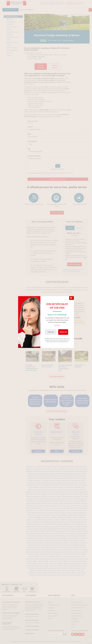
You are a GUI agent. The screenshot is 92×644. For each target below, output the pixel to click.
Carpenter (10, 19)
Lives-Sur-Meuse (44, 521)
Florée (71, 496)
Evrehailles (36, 493)
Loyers (38, 523)
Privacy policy (75, 618)
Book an (68, 40)
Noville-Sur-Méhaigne (59, 537)
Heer (67, 509)
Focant (42, 498)
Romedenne (61, 546)
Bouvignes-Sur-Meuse (40, 479)
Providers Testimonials (32, 629)
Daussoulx (39, 489)
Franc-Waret (41, 500)
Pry (62, 544)
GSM (29, 148)
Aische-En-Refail (50, 466)
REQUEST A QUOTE (73, 3)
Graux (60, 505)
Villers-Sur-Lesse (67, 567)
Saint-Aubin (82, 546)
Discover (38, 450)
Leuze (80, 519)
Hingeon (62, 512)
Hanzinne (66, 507)
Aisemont (60, 466)
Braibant (58, 479)
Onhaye (53, 539)
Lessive (69, 519)
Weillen (33, 574)
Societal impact (30, 632)
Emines (48, 491)
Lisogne (34, 521)
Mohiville (55, 530)
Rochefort (42, 546)
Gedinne (84, 500)
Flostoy (37, 498)
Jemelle (31, 516)
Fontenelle (49, 498)
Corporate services (12, 17)
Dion (64, 489)
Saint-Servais (83, 549)
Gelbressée (30, 502)
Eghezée (42, 491)
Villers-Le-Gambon (41, 567)
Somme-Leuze (61, 556)
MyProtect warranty (77, 612)
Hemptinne (74, 509)
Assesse (62, 468)
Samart (28, 551)
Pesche (34, 542)
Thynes (40, 562)
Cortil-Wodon (33, 486)
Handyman (10, 35)
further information (34, 156)
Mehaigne (52, 528)
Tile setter (10, 53)
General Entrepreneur (13, 32)
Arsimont (55, 468)
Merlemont (67, 528)
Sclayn (58, 553)
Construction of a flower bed (80, 365)
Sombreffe (51, 556)
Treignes (59, 562)
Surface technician (12, 50)
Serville (31, 556)
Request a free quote (58, 179)
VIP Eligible (43, 41)
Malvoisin (74, 523)
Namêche (39, 535)
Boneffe (67, 475)
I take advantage (74, 265)
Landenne (81, 516)
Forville (56, 498)
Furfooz (71, 500)
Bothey (42, 477)
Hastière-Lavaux (82, 507)
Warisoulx (61, 572)
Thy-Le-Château (32, 562)
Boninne (74, 475)
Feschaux (44, 496)
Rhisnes (83, 544)
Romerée (69, 546)
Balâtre (53, 470)
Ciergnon (29, 484)
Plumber (9, 45)
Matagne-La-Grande (74, 526)
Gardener (9, 29)
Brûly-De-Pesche (80, 479)
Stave (86, 558)
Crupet (61, 486)
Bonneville (81, 475)
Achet (35, 466)
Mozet (85, 532)
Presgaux (47, 544)
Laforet (75, 516)
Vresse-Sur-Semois (64, 569)
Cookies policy (75, 620)
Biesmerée (73, 472)
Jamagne (63, 514)
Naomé (58, 535)
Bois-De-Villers (52, 475)
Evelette (29, 493)
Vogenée (47, 569)
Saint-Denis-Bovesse (33, 549)
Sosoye (49, 558)
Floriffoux (30, 498)
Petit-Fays (66, 542)
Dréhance (29, 491)
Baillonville (45, 470)
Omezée (47, 539)
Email (29, 134)
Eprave (61, 491)
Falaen (50, 493)
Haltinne (78, 505)
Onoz (58, 539)
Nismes (83, 535)
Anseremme (37, 468)
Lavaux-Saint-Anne (39, 519)
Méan (46, 528)
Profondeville (56, 544)
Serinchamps (81, 553)
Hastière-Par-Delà (33, 509)
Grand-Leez (44, 505)
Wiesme (51, 574)
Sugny (35, 560)
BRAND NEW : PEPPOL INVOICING (52, 3)
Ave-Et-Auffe (83, 468)
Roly (54, 546)
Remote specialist (12, 48)
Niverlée (29, 537)
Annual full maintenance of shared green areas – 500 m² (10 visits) (32, 365)
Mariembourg (47, 526)
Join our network (53, 615)
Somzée (77, 556)
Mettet (38, 530)
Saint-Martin (74, 549)
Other (9, 55)
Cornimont (70, 484)
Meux (43, 530)
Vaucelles (72, 562)
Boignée (43, 475)
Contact (30, 126)
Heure (56, 512)
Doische (69, 489)
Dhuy (54, 489)
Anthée (44, 468)
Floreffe (77, 496)
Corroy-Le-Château (81, 484)
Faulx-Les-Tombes (81, 493)
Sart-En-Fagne (65, 551)
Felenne (29, 496)
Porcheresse (39, 544)
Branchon (65, 479)
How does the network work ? (79, 604)
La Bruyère (68, 516)
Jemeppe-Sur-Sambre (42, 516)
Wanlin (40, 572)
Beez (86, 470)
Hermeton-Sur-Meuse (46, 512)
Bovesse (52, 479)
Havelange (55, 509)
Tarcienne (53, 560)
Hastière (73, 507)
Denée (49, 489)
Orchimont (65, 539)
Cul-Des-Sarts (69, 486)
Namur (45, 535)
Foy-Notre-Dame (77, 498)
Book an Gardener (41, 66)
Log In (73, 626)
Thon (72, 560)
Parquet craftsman (12, 42)
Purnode (67, 544)
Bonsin (30, 477)
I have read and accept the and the (50, 173)
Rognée (49, 546)
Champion (67, 482)
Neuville (77, 535)
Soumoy (61, 558)
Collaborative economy (32, 613)
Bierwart (59, 472)
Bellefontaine (39, 472)
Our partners (51, 607)
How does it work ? (76, 601)
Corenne (62, 484)
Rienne (30, 546)
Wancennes (32, 572)
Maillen (54, 523)
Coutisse (49, 486)
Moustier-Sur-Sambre (67, 532)
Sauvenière (44, 553)
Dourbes (82, 489)
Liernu (85, 519)
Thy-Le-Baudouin (81, 560)
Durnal (36, 491)
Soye (71, 558)
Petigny (47, 542)
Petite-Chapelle (56, 542)
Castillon (39, 482)
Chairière (60, 482)
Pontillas (31, 544)
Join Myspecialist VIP (54, 604)
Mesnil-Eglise (76, 528)
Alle (65, 466)
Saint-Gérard (45, 549)
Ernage (80, 491)
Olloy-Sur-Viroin (37, 539)
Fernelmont (36, 496)
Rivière (36, 546)
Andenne (71, 466)
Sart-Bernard (45, 551)
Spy (82, 558)
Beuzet (53, 472)
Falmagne (62, 493)
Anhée (77, 466)
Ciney (35, 484)
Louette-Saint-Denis (73, 521)
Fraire (85, 498)
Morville (56, 532)
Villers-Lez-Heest (55, 567)
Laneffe (29, 519)
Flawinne (65, 496)
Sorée (83, 556)
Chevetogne (82, 482)
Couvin (55, 486)
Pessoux (41, 542)
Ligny (29, 521)
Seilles (66, 553)
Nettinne (70, 535)
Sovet (67, 558)
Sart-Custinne (54, 551)
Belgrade (31, 472)
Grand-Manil (53, 505)
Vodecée (33, 569)
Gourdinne (30, 505)
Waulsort (74, 572)
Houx (34, 514)
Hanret (41, 507)
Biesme (66, 472)
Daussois (31, 489)
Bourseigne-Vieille (71, 477)
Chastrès (74, 482)
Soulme (55, 558)
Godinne (70, 502)
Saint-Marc (65, 549)
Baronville (59, 470)
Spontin (77, 558)
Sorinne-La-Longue (32, 558)
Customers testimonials (32, 625)
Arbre (49, 468)
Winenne (65, 574)
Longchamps (54, 521)
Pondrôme (83, 542)
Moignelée (63, 530)
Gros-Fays (66, 505)
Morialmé (40, 532)
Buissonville (31, 482)
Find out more (57, 330)
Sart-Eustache (75, 551)
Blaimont (31, 475)
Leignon (63, 519)
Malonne (67, 523)
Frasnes (55, 500)
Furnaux (77, 500)
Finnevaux (52, 496)
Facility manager (11, 27)
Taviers (60, 560)
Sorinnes (43, 558)
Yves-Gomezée (74, 574)
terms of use (69, 173)
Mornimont (48, 532)
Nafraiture (31, 535)
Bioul (84, 472)
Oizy (30, 539)
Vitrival (83, 567)
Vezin (51, 565)
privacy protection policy (53, 173)
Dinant (59, 489)
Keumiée (60, 516)
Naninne (51, 535)
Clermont (41, 484)
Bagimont (29, 470)
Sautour (37, 553)
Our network (52, 609)
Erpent (85, 491)
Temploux (66, 560)
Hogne (68, 512)
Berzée (47, 472)
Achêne (29, 466)
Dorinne (76, 489)
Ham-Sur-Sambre (32, 507)
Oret (71, 539)
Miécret (48, 530)
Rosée (75, 546)
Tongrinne (52, 562)
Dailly (83, 486)
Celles (45, 482)
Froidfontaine (63, 500)
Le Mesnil (50, 519)
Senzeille (73, 553)
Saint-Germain (55, 549)
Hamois (85, 505)
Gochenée (63, 502)
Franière (48, 500)
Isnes (54, 514)
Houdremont (82, 512)
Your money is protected (32, 601)
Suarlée (29, 560)
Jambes (70, 514)
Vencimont (39, 565)
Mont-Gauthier (31, 532)
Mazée (37, 528)
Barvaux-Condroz (70, 470)
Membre (59, 528)
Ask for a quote (57, 212)
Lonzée (62, 521)
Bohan (38, 475)
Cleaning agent (11, 22)
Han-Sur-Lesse (49, 507)
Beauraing (80, 470)
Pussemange (75, 544)
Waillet (74, 569)
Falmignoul (70, 493)
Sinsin (45, 556)
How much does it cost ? (78, 607)
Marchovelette (36, 526)
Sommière (70, 556)
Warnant (68, 572)
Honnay (74, 512)
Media (50, 618)
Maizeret (60, 523)
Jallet (58, 514)
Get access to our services (57, 410)
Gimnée (56, 502)
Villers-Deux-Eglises (75, 565)
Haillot (72, 505)
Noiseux (36, 537)
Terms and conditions (77, 615)
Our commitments (76, 609)
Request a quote (53, 612)
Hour (30, 514)
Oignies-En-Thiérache (80, 537)
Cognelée (48, 484)
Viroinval (77, 567)
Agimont (40, 466)
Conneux (56, 484)
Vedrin (79, 562)
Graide (37, 505)
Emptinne (54, 491)
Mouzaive (79, 532)
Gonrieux (84, 502)
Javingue (82, 514)
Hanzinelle (58, 507)
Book (57, 450)
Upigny (66, 562)
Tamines (46, 560)
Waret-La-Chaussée (50, 572)
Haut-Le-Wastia (45, 509)
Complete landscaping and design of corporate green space (65, 365)
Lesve (75, 519)
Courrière (42, 486)
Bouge (48, 477)
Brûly (71, 479)
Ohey (70, 537)
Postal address (32, 141)
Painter (9, 40)
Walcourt (80, 569)
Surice (40, 560)
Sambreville (35, 551)
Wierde (45, 574)
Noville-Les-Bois (45, 537)
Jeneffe (54, 516)
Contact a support (55, 66)
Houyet (39, 514)
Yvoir (82, 574)
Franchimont (31, 500)
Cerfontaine (52, 482)
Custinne (77, 486)
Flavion (59, 496)
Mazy (42, 528)
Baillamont (37, 470)
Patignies (76, 539)
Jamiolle (76, 514)
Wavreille (82, 572)
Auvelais (75, 468)
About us (51, 601)
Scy (62, 553)
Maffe (48, 523)
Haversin (62, 509)
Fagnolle (44, 493)
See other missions (57, 376)
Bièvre (79, 472)
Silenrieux (38, 556)
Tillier (46, 562)
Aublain (68, 468)
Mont (85, 530)
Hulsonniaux (47, 514)
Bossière (36, 477)
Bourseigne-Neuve (57, 477)
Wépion (39, 574)
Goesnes (77, 502)
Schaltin (52, 553)
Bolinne (61, 475)
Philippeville (74, 542)
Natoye (63, 535)
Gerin (45, 502)
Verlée (46, 565)
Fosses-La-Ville (65, 498)
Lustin (43, 523)
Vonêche (54, 569)
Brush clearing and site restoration (47, 365)
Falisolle (56, 493)
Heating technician (12, 37)
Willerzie (58, 574)
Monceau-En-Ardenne (75, 530)
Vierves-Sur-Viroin (61, 565)
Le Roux (57, 519)
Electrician (10, 24)
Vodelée (40, 569)
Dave (45, 489)
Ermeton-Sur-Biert (70, 491)
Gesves (50, 502)
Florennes (84, 496)
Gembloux (38, 502)
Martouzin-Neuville (59, 526)
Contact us (76, 450)
